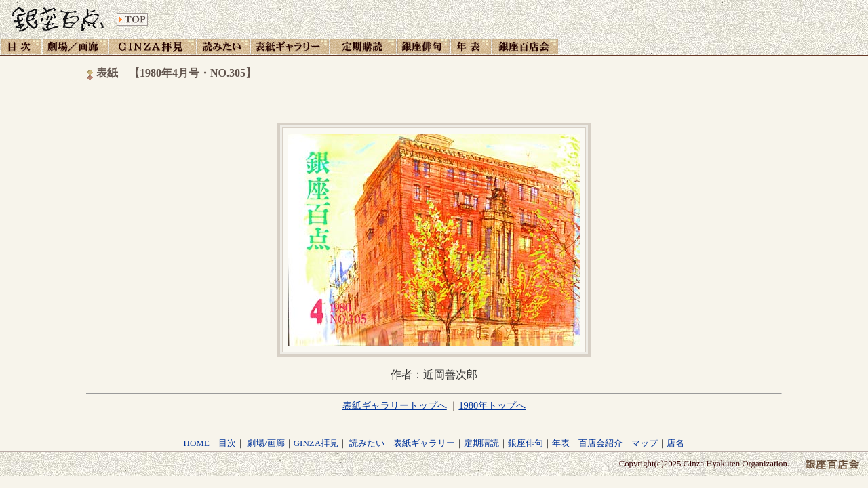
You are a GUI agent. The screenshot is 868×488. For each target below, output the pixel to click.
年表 (561, 443)
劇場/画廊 (266, 443)
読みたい (367, 443)
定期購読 (481, 443)
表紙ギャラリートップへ (395, 405)
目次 (227, 443)
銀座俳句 (526, 443)
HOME (197, 443)
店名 (675, 443)
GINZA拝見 (316, 443)
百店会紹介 (600, 443)
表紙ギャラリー (424, 443)
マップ (645, 443)
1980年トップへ (492, 405)
